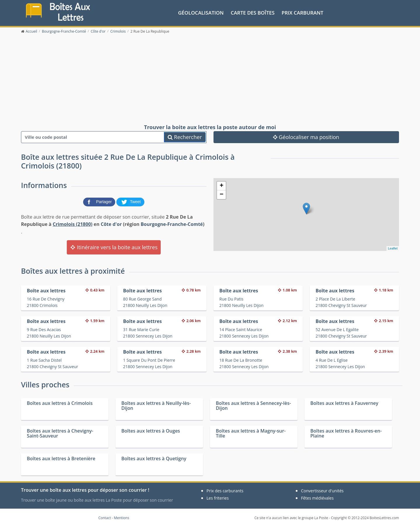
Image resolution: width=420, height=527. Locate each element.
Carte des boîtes (253, 13)
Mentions (121, 518)
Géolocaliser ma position (306, 137)
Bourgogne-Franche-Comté (172, 224)
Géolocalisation (201, 13)
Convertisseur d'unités (322, 491)
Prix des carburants (225, 491)
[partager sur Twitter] (130, 201)
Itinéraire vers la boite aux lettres (114, 247)
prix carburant (303, 13)
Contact (105, 518)
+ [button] (222, 186)
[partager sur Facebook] (100, 201)
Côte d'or (111, 224)
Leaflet (393, 248)
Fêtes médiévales (317, 498)
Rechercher (185, 137)
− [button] (222, 195)
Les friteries (218, 498)
